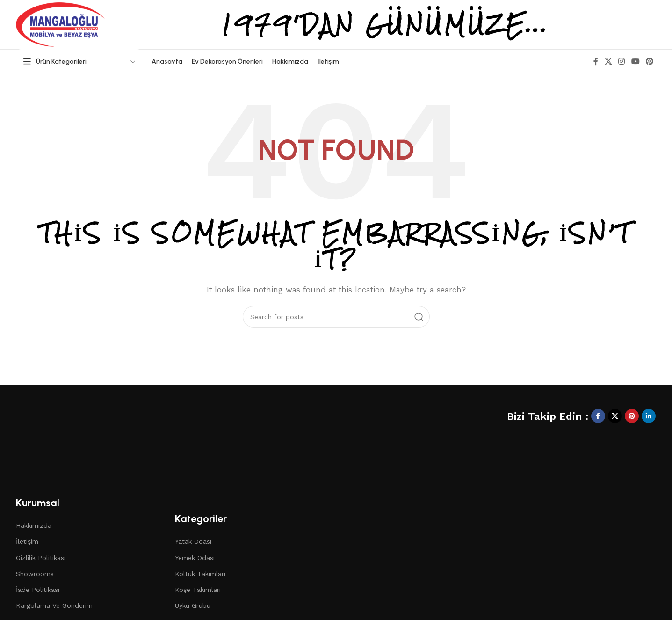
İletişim (27, 541)
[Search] (336, 317)
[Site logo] (60, 24)
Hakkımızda (34, 525)
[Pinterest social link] (649, 62)
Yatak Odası (193, 541)
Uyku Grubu (193, 605)
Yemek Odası (195, 558)
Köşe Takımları (198, 590)
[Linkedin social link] (649, 416)
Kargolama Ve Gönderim (54, 605)
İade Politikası (38, 590)
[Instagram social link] (622, 62)
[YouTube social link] (635, 62)
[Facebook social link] (596, 62)
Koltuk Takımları (200, 574)
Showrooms (35, 574)
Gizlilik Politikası (41, 558)
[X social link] (608, 62)
